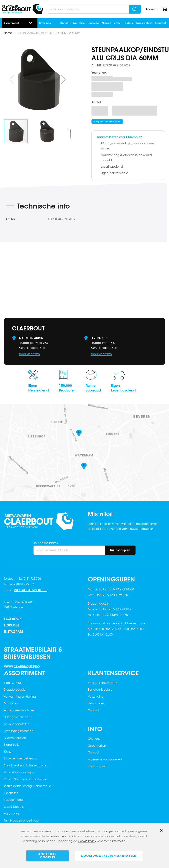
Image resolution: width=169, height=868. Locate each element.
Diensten (93, 23)
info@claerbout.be (30, 590)
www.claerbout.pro (22, 667)
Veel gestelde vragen (103, 683)
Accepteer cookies (47, 856)
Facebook (13, 619)
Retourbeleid (97, 703)
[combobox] (94, 9)
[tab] (48, 208)
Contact (161, 23)
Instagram (13, 632)
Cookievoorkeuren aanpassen (109, 856)
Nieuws (106, 23)
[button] (12, 79)
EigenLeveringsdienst (123, 388)
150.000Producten (67, 388)
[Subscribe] (120, 550)
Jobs (117, 23)
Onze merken (97, 746)
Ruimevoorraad (93, 388)
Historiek (63, 23)
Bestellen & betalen (101, 690)
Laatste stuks (144, 23)
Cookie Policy (87, 841)
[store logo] (22, 9)
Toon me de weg (29, 354)
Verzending (96, 697)
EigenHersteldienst (39, 388)
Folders (128, 23)
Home (8, 33)
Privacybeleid (97, 766)
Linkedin (11, 625)
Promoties (78, 23)
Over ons (45, 23)
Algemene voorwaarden (105, 759)
